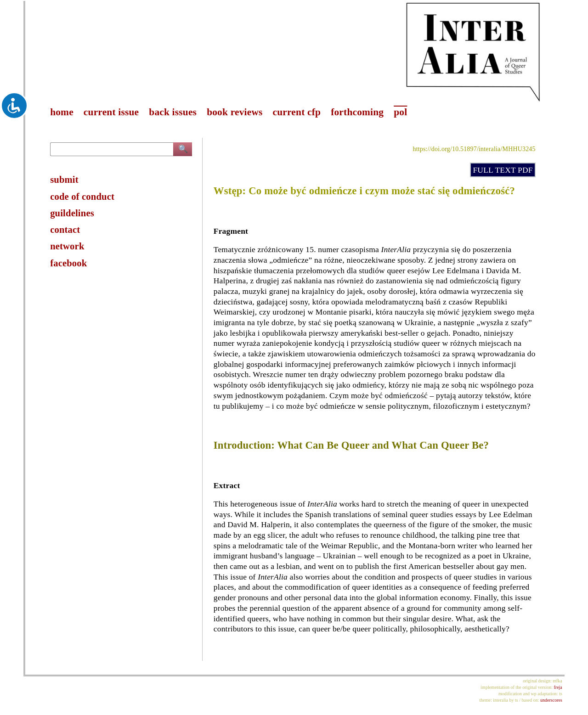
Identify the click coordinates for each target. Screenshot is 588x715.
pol (400, 112)
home (62, 112)
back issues (173, 112)
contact (65, 230)
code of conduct (82, 197)
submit (64, 180)
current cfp (297, 112)
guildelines (72, 213)
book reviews (235, 112)
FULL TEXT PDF (503, 170)
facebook (68, 263)
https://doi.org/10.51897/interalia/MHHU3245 (474, 149)
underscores (551, 700)
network (67, 246)
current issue (111, 112)
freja (558, 687)
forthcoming (357, 112)
